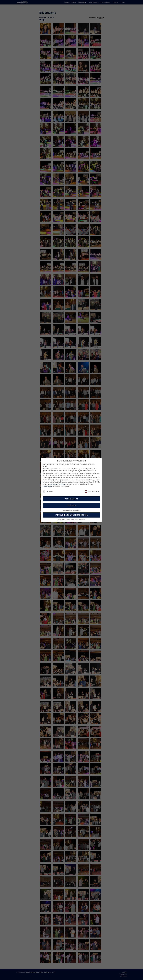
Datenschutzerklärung (58, 484)
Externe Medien (92, 491)
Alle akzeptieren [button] (71, 499)
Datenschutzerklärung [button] (73, 520)
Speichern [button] (71, 505)
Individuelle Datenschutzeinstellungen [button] (71, 515)
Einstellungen (48, 486)
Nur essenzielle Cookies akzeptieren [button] (72, 510)
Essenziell (48, 491)
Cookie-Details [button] (62, 520)
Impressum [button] (82, 520)
